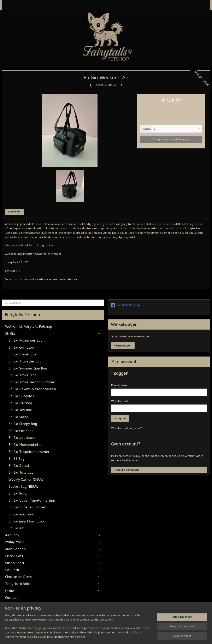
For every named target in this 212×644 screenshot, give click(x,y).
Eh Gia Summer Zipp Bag (28, 368)
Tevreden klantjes (19, 619)
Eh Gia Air (16, 528)
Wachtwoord (120, 401)
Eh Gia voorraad (21, 514)
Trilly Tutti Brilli (53, 584)
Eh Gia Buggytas (21, 396)
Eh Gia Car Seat (21, 431)
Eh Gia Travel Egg (22, 375)
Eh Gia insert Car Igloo (26, 521)
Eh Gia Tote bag (21, 472)
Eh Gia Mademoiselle (25, 445)
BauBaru (53, 570)
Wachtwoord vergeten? (126, 428)
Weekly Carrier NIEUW (26, 480)
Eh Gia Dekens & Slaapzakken (32, 389)
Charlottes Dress (53, 577)
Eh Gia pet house (22, 438)
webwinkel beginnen (118, 636)
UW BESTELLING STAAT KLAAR (29, 605)
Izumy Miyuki (53, 542)
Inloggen (120, 418)
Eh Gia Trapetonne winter (29, 452)
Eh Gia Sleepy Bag (23, 424)
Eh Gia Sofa (18, 493)
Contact (11, 598)
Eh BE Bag (16, 459)
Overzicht (14, 212)
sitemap (95, 636)
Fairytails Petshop (125, 305)
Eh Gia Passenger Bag (25, 340)
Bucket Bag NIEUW (23, 487)
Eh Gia (53, 334)
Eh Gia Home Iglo (22, 354)
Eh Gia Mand (18, 417)
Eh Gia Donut (19, 466)
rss (103, 636)
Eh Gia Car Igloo (21, 347)
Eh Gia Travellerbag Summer (31, 382)
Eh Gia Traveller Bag (25, 361)
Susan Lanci (53, 563)
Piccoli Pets (53, 556)
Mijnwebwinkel (153, 636)
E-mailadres (119, 385)
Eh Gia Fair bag (20, 403)
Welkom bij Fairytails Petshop (29, 327)
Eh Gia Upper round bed (28, 507)
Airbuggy (53, 535)
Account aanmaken (127, 470)
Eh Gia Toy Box (20, 410)
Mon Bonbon (53, 549)
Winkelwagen (123, 346)
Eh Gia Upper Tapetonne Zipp (32, 500)
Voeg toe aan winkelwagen (171, 139)
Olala (53, 591)
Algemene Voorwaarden (25, 612)
